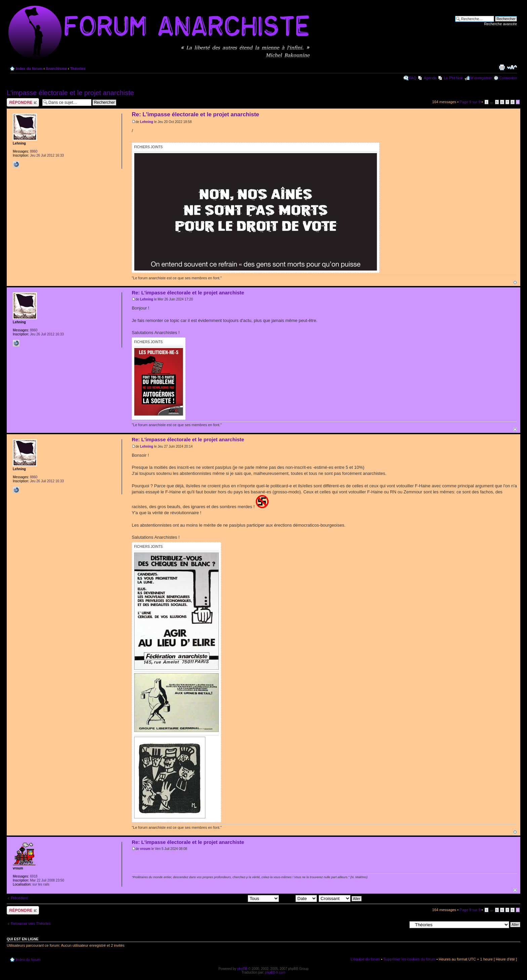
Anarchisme (56, 69)
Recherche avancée (500, 24)
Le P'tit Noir (454, 78)
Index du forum (29, 69)
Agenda (430, 78)
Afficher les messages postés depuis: (232, 898)
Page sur (470, 102)
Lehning (147, 122)
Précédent (19, 898)
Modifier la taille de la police (512, 67)
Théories (78, 69)
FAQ (413, 78)
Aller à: (401, 924)
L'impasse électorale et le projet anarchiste (70, 93)
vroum (145, 849)
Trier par (299, 898)
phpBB (242, 969)
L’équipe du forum (365, 959)
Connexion (508, 78)
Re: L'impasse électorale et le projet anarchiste (195, 114)
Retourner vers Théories (31, 924)
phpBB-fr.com (275, 972)
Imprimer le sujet (502, 67)
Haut (515, 282)
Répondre (23, 102)
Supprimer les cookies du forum (410, 959)
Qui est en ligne (23, 939)
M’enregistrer (481, 78)
